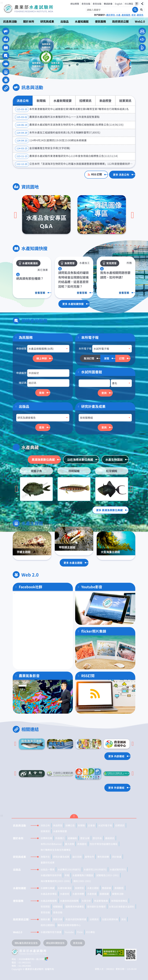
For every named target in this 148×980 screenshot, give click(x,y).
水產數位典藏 (48, 888)
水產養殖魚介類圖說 (83, 875)
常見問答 (45, 907)
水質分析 (86, 901)
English (119, 4)
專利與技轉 (103, 857)
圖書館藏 (104, 894)
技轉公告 (70, 825)
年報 (67, 875)
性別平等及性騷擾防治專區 (104, 844)
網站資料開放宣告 (55, 943)
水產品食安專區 (49, 894)
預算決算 (58, 919)
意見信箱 (86, 4)
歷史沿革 (85, 838)
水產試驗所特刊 (118, 869)
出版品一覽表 (48, 869)
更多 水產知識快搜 (73, 304)
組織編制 (72, 838)
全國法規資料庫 (110, 919)
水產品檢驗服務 (49, 901)
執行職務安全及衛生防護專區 (56, 850)
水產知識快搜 (6, 48)
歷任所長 (97, 838)
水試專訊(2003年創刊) (69, 869)
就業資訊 (125, 101)
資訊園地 (6, 39)
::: (2, 3)
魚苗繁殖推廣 (101, 901)
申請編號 (21, 373)
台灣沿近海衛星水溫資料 (122, 907)
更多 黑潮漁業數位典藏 (109, 510)
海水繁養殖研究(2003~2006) (55, 881)
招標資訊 (85, 101)
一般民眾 (142, 31)
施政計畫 (45, 919)
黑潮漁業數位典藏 (43, 459)
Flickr (80, 932)
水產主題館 (6, 72)
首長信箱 (58, 912)
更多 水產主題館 (73, 563)
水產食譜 (92, 894)
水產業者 (142, 39)
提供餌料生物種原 (96, 907)
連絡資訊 (110, 838)
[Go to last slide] (16, 489)
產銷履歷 (126, 15)
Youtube (69, 932)
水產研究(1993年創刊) (95, 869)
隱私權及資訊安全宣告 (26, 943)
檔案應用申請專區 (75, 907)
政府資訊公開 (120, 21)
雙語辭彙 (108, 4)
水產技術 (65, 894)
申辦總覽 (21, 348)
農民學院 (111, 15)
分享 (142, 4)
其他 (124, 919)
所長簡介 (60, 838)
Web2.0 (140, 21)
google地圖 (47, 959)
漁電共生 (45, 857)
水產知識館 (82, 21)
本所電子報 (85, 348)
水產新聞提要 (63, 101)
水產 (118, 15)
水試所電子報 (105, 825)
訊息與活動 (10, 21)
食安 (134, 15)
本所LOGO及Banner (51, 844)
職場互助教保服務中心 (69, 925)
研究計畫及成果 (93, 406)
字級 (137, 4)
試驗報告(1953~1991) (108, 875)
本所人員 (142, 48)
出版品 (65, 21)
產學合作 (89, 857)
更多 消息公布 (121, 175)
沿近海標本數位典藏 (80, 459)
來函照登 (105, 101)
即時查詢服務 (6, 56)
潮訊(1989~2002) (82, 881)
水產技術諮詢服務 (69, 901)
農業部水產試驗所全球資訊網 (32, 9)
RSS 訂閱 (97, 174)
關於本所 (29, 21)
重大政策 (70, 844)
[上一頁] (15, 215)
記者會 (91, 825)
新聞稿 (41, 101)
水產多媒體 (78, 894)
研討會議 (117, 857)
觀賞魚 (140, 15)
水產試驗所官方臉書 (51, 932)
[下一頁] (133, 215)
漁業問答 (79, 888)
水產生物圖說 (114, 459)
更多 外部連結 (116, 788)
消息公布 (23, 101)
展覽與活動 (118, 894)
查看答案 (40, 293)
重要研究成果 (48, 862)
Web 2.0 (6, 80)
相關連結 (6, 88)
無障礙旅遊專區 (119, 901)
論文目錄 (77, 857)
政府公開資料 (48, 925)
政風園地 (82, 844)
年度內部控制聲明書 (76, 919)
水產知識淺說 (65, 888)
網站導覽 (75, 4)
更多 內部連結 (116, 756)
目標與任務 (46, 838)
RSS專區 (129, 4)
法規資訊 (94, 919)
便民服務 (100, 21)
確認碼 (23, 383)
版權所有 (49, 969)
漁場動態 (119, 888)
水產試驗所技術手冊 (51, 875)
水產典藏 (6, 64)
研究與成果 (47, 21)
